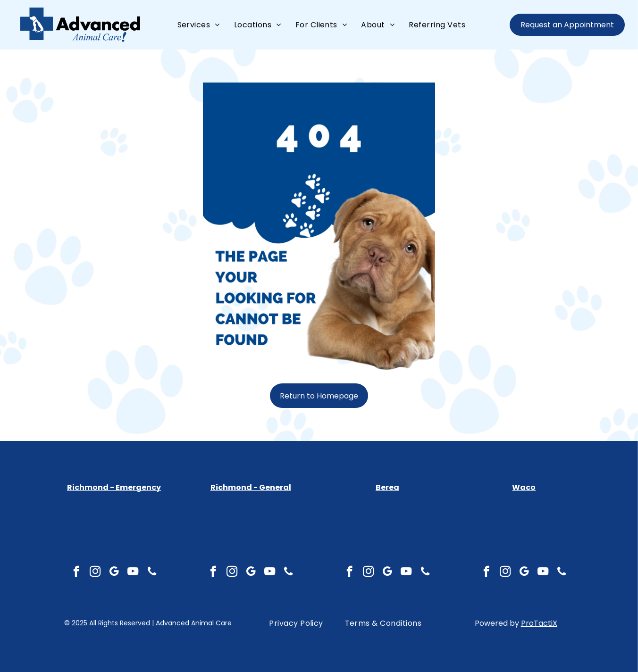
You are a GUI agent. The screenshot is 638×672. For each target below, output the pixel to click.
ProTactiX (539, 623)
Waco (524, 487)
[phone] (152, 572)
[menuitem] (199, 25)
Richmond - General (251, 487)
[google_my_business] (114, 572)
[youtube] (133, 572)
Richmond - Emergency (114, 487)
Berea (387, 487)
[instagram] (95, 572)
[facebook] (76, 572)
